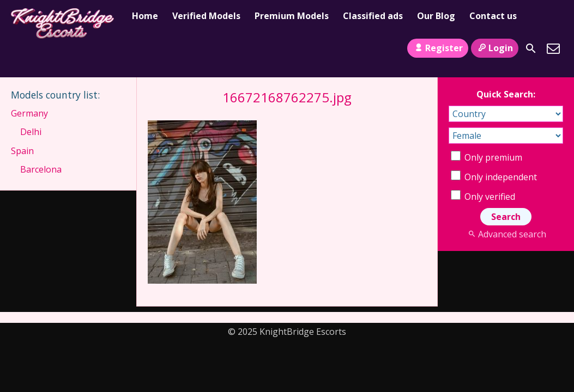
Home (145, 16)
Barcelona (41, 169)
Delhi (31, 132)
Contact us (493, 16)
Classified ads (373, 16)
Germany (29, 113)
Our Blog (436, 16)
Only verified (483, 197)
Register (437, 48)
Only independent (494, 177)
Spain (22, 151)
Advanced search (506, 234)
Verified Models (206, 16)
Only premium (487, 157)
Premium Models (292, 16)
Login (495, 48)
